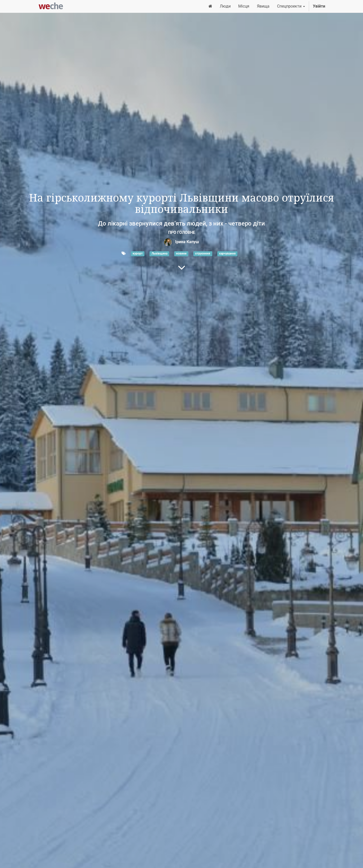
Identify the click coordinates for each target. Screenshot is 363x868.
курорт (138, 254)
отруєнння (203, 254)
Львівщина (159, 254)
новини (181, 254)
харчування (227, 254)
